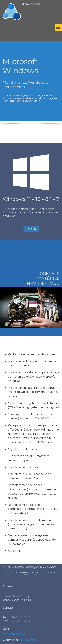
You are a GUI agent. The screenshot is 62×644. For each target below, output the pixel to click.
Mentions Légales (14, 635)
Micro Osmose (28, 641)
